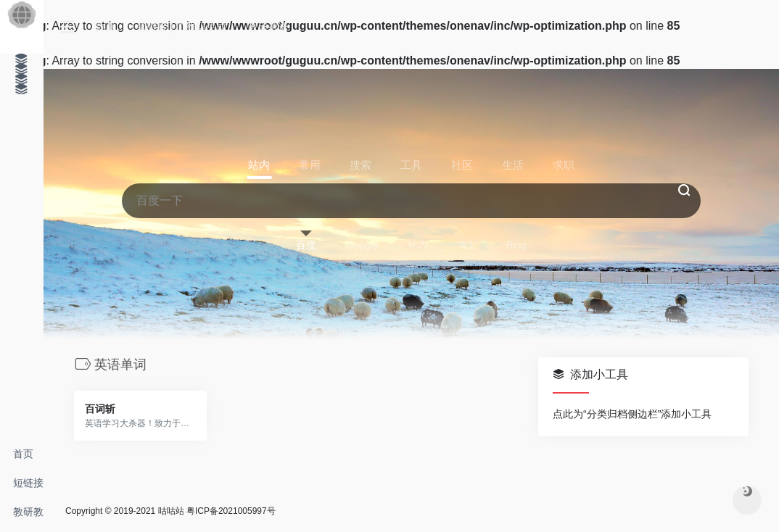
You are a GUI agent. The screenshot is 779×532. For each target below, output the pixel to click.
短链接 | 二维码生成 (28, 487)
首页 (23, 454)
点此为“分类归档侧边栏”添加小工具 (632, 414)
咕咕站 (171, 511)
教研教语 (28, 516)
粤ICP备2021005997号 (231, 511)
